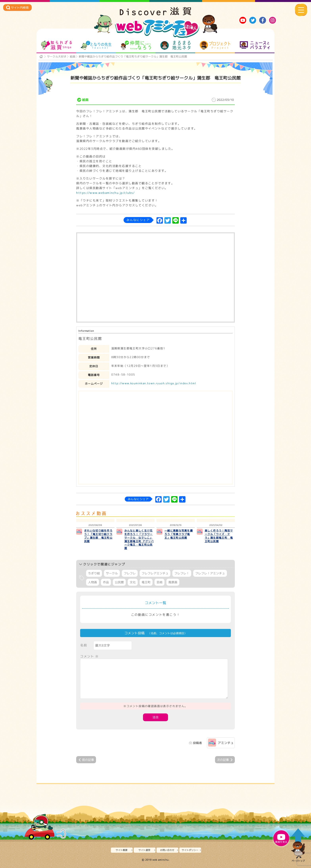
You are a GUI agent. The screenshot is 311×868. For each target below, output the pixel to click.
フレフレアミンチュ (155, 573)
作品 (106, 582)
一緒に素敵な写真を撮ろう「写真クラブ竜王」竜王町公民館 (179, 534)
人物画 (93, 582)
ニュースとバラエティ (255, 45)
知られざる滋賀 (56, 45)
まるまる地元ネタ (175, 45)
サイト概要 (122, 850)
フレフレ (130, 573)
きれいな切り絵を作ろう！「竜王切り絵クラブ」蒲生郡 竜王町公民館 (98, 536)
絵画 (73, 56)
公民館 (119, 582)
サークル (112, 573)
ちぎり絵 (94, 573)
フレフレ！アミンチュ (210, 573)
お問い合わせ (167, 850)
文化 (133, 582)
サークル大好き (57, 56)
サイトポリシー (190, 850)
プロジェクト (215, 45)
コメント (89, 656)
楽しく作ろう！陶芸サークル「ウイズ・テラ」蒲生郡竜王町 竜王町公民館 (219, 536)
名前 (84, 645)
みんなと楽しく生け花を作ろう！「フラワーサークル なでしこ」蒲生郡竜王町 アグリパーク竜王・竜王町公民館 (139, 539)
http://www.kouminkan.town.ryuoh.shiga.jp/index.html (154, 383)
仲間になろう (136, 45)
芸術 (159, 582)
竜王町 (146, 582)
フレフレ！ (182, 573)
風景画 (173, 582)
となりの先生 (96, 45)
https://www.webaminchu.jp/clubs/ (105, 193)
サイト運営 (144, 850)
